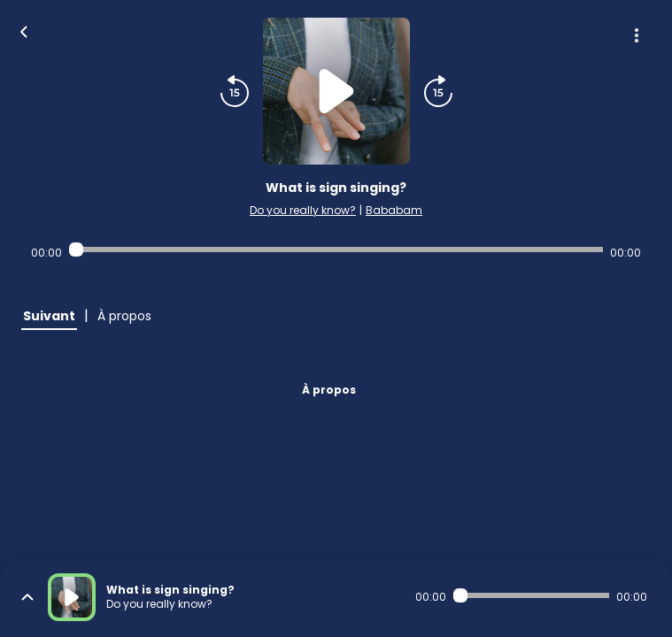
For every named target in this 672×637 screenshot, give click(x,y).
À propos (329, 390)
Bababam (394, 210)
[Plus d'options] (637, 35)
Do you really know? (303, 210)
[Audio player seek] (336, 249)
